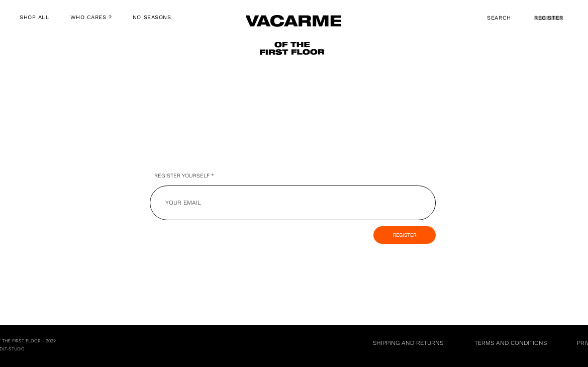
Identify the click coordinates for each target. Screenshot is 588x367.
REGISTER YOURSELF (182, 176)
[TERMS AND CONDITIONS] (510, 343)
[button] (91, 18)
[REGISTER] (405, 235)
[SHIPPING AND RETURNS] (408, 343)
